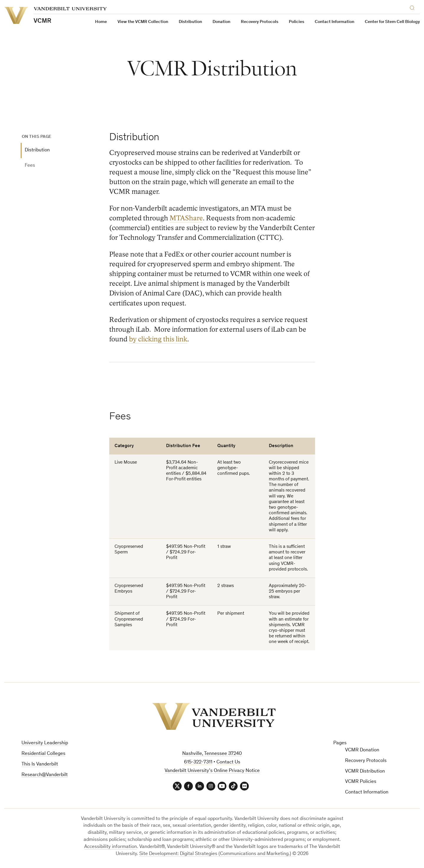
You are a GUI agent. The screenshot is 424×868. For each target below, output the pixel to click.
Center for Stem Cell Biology (392, 22)
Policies (297, 22)
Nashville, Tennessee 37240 (212, 754)
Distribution (37, 150)
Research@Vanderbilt (45, 775)
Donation (221, 22)
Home (101, 22)
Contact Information (334, 22)
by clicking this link (158, 339)
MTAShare (186, 218)
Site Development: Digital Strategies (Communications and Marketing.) (215, 854)
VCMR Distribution (365, 772)
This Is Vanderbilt (40, 764)
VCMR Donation (362, 750)
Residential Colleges (43, 754)
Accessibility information (111, 847)
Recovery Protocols (260, 22)
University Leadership (45, 743)
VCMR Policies (361, 782)
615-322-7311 (198, 762)
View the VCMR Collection (143, 22)
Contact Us (228, 762)
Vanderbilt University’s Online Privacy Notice (212, 771)
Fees (30, 166)
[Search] (413, 7)
